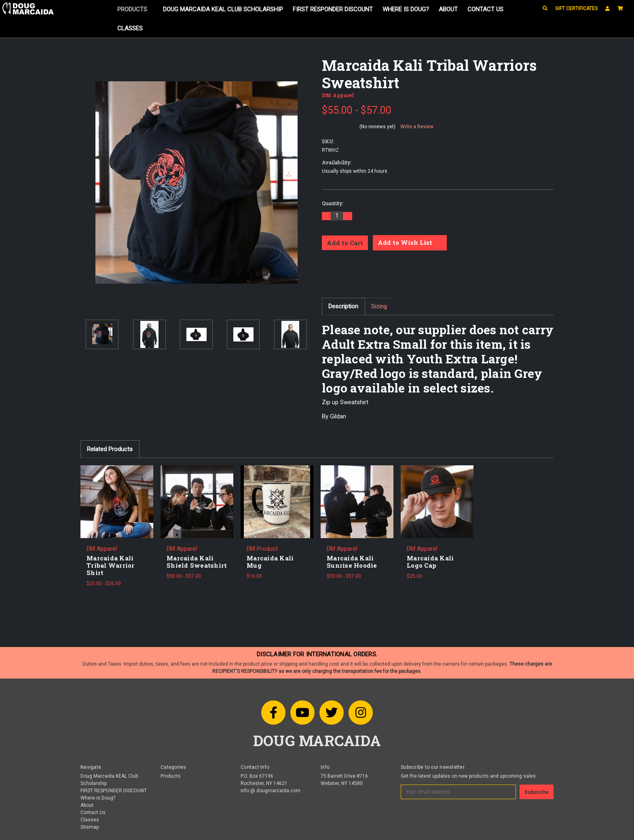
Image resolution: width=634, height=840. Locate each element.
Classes (130, 28)
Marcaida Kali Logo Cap (430, 562)
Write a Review (417, 127)
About (448, 9)
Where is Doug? (406, 9)
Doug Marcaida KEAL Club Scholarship (223, 9)
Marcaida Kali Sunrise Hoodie (352, 562)
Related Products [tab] (110, 449)
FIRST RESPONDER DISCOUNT (333, 9)
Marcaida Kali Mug (270, 562)
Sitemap (90, 827)
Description (343, 306)
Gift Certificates (576, 8)
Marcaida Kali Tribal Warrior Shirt (111, 565)
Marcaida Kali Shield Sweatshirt (197, 562)
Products (135, 9)
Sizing (379, 306)
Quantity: (333, 203)
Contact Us (485, 9)
